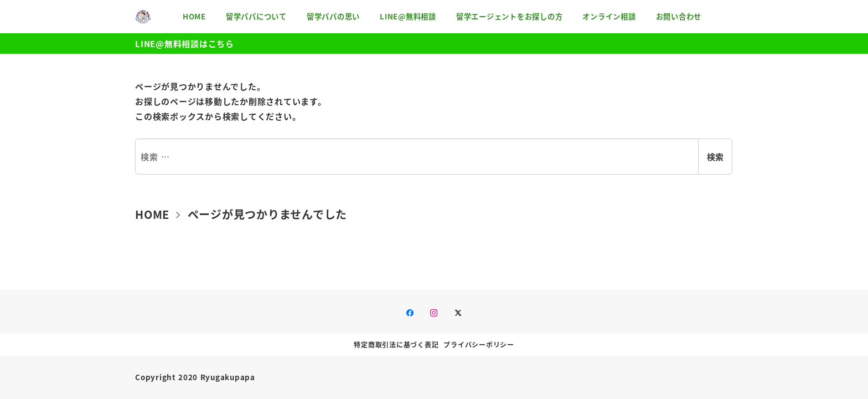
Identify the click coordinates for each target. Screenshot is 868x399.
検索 (715, 157)
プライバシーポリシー (479, 344)
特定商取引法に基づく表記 (396, 344)
